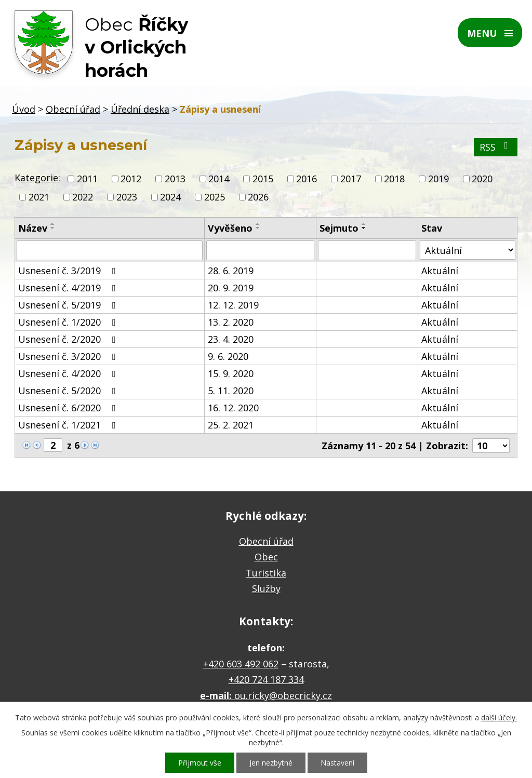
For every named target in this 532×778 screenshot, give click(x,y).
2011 (87, 179)
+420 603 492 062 (241, 664)
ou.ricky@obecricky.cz (283, 695)
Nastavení (337, 763)
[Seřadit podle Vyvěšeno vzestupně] (258, 224)
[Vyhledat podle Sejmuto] (367, 250)
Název (33, 228)
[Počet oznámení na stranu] (491, 446)
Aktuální (440, 271)
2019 (438, 179)
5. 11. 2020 (231, 391)
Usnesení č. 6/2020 (69, 408)
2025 (215, 197)
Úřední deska (140, 109)
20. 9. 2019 (231, 288)
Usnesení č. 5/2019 (69, 305)
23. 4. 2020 (231, 339)
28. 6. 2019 (231, 271)
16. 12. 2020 (233, 408)
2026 (258, 197)
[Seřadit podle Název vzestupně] (53, 224)
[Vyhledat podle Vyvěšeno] (260, 250)
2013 (175, 179)
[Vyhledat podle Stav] (468, 250)
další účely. (499, 717)
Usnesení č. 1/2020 (69, 322)
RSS (496, 147)
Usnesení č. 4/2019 (69, 288)
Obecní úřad (73, 109)
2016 (307, 179)
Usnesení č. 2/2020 (69, 339)
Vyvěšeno (230, 228)
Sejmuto (339, 228)
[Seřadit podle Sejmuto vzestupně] (364, 224)
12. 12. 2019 (233, 305)
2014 (219, 179)
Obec (266, 557)
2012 (131, 179)
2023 (127, 197)
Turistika (266, 573)
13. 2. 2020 (231, 322)
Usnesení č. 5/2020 (69, 391)
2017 (351, 179)
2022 (83, 197)
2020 (482, 179)
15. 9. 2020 (231, 373)
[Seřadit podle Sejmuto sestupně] (364, 228)
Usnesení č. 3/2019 (69, 271)
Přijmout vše (200, 763)
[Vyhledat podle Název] (110, 250)
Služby (266, 588)
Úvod (24, 109)
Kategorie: (37, 178)
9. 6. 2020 (228, 356)
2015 (263, 179)
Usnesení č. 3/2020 (69, 356)
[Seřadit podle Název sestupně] (53, 228)
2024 (170, 197)
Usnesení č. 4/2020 (69, 373)
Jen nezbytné (271, 763)
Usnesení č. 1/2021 (69, 425)
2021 (39, 197)
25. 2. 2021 (231, 425)
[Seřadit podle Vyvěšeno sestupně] (258, 228)
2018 (394, 179)
